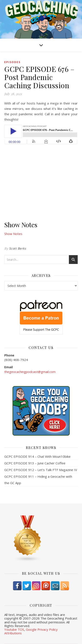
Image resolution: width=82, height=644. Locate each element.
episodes (12, 62)
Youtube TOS (14, 629)
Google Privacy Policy (42, 629)
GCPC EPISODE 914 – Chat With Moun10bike (37, 456)
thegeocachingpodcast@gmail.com (30, 372)
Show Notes (13, 234)
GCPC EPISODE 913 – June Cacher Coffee (35, 463)
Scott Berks (18, 248)
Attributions (13, 633)
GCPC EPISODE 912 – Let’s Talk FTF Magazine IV (41, 470)
